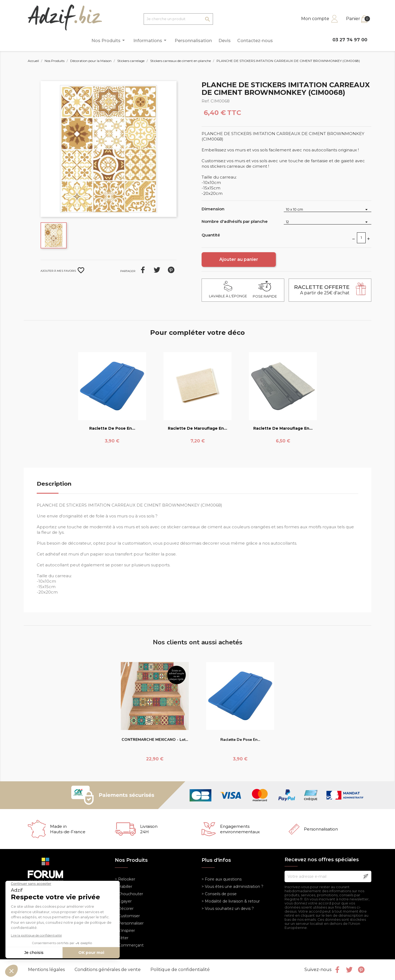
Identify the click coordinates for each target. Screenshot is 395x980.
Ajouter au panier (239, 259)
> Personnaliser (129, 923)
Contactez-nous (255, 41)
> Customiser (127, 916)
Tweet (157, 270)
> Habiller (124, 887)
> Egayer (123, 901)
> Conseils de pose (219, 894)
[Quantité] (361, 238)
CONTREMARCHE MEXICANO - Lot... (155, 740)
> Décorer (124, 909)
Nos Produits (109, 40)
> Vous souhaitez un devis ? (228, 909)
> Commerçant (129, 945)
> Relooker (125, 879)
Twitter (349, 970)
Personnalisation (193, 41)
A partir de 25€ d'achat (322, 290)
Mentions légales (47, 970)
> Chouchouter (129, 894)
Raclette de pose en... (112, 428)
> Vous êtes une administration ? (232, 887)
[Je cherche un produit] (178, 19)
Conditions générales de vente (108, 970)
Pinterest (171, 270)
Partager (143, 270)
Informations (151, 40)
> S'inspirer (125, 931)
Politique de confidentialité (180, 970)
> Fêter (122, 938)
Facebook (337, 970)
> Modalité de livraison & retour (231, 901)
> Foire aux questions (222, 879)
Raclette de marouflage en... (197, 428)
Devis (225, 41)
